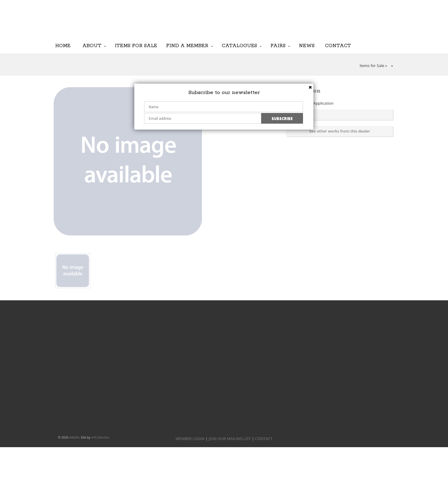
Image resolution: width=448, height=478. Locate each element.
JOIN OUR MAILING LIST (248, 24)
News (307, 46)
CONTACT (264, 439)
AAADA (74, 437)
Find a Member (187, 46)
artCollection (100, 437)
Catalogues (239, 46)
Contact (338, 46)
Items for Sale (136, 46)
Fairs (278, 46)
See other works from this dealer (340, 131)
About (92, 46)
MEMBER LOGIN (190, 439)
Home (63, 46)
